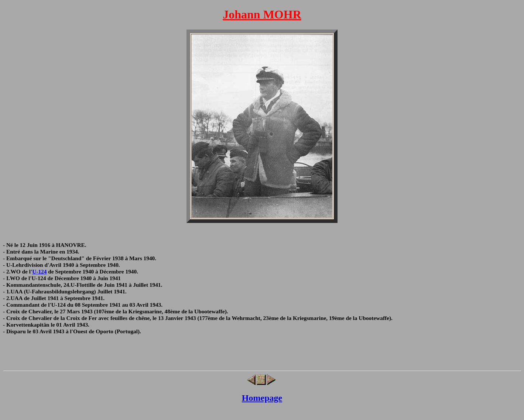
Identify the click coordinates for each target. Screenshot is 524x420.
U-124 (39, 271)
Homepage (262, 398)
